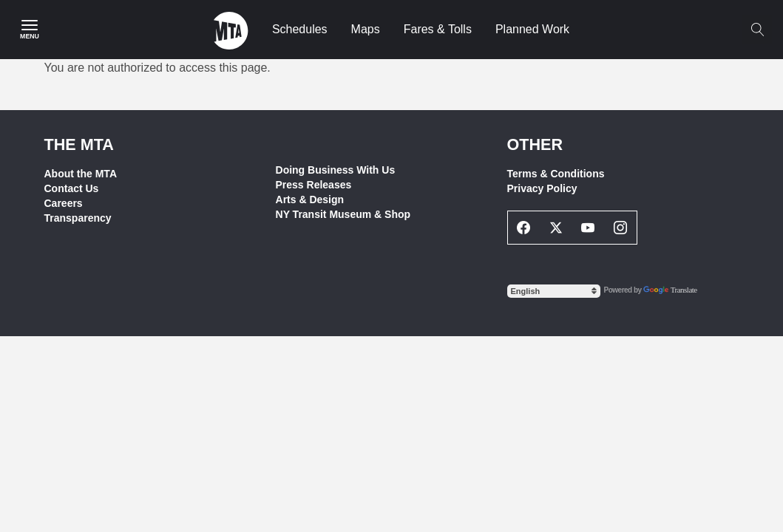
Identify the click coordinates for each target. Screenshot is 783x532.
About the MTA (81, 174)
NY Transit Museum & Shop (343, 214)
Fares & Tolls (438, 29)
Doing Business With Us (336, 170)
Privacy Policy (542, 188)
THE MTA (79, 144)
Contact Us (72, 188)
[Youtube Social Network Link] (589, 228)
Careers (64, 203)
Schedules (300, 29)
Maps (366, 29)
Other (535, 144)
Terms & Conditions (556, 174)
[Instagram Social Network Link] (620, 228)
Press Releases (314, 185)
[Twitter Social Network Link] (556, 228)
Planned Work (532, 29)
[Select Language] (554, 291)
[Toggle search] (757, 30)
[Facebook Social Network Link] (524, 228)
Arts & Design (310, 199)
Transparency (78, 218)
